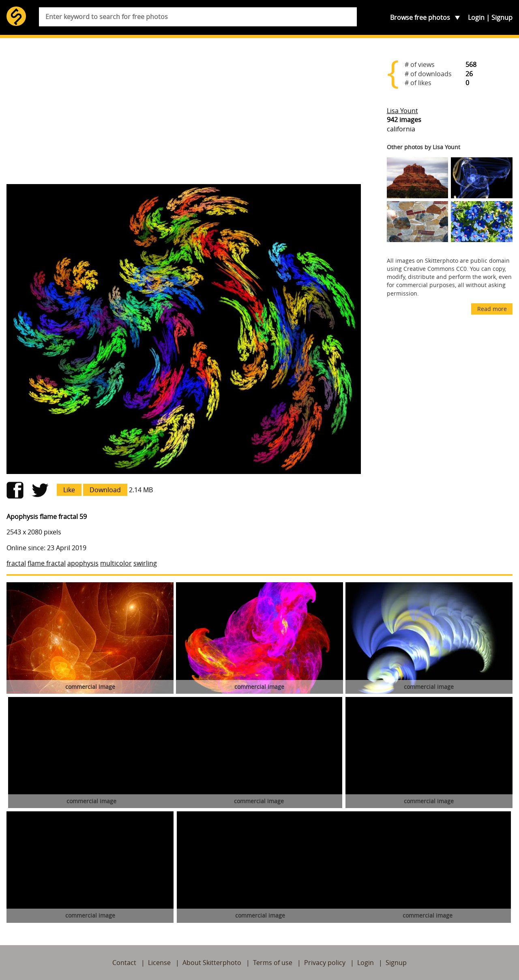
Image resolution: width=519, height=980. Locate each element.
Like (69, 490)
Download (105, 490)
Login (476, 17)
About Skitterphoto (212, 963)
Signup (502, 17)
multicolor (116, 563)
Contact (124, 963)
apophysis (83, 563)
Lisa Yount (402, 111)
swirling (145, 563)
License (159, 963)
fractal (16, 563)
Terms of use (273, 963)
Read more (492, 309)
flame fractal (47, 563)
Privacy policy (325, 963)
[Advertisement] (184, 114)
